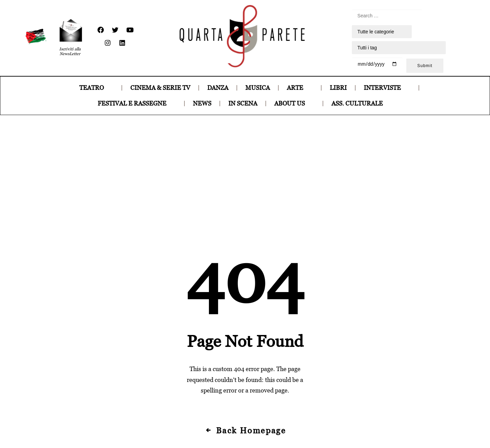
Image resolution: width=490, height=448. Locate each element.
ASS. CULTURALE (362, 103)
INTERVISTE (387, 88)
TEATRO (96, 88)
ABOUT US (294, 103)
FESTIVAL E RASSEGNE (137, 103)
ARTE (300, 88)
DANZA (218, 88)
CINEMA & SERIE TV (160, 88)
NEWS (202, 103)
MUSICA (258, 88)
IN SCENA (243, 103)
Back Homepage (245, 329)
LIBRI (338, 88)
